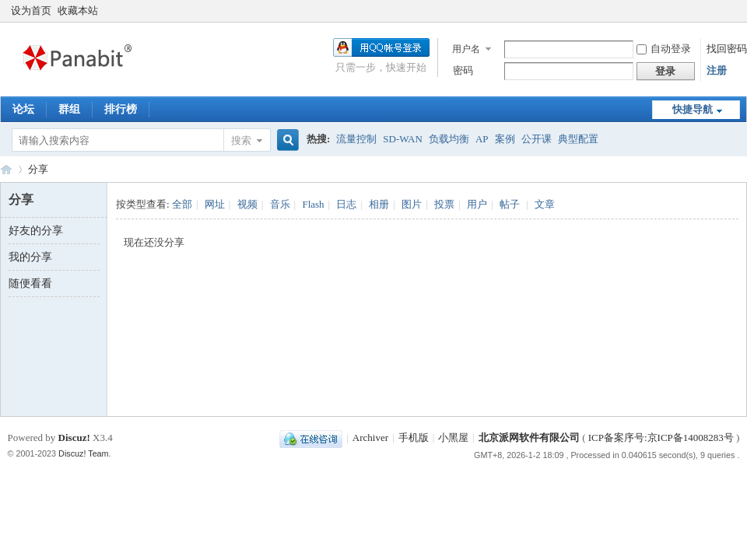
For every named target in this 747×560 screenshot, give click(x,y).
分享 (38, 169)
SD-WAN (403, 139)
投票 (444, 204)
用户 (477, 204)
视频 (247, 204)
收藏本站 (78, 10)
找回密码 (727, 49)
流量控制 (356, 139)
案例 (505, 139)
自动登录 (664, 49)
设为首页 (31, 10)
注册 (717, 70)
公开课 (537, 139)
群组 (69, 109)
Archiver (370, 437)
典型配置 (578, 139)
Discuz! (74, 437)
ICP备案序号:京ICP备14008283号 (661, 437)
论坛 (23, 109)
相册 (379, 204)
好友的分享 (36, 231)
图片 (412, 204)
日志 (346, 204)
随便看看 (30, 283)
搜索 (241, 140)
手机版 (414, 437)
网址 (215, 204)
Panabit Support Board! (6, 169)
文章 (545, 204)
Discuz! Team (84, 453)
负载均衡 (449, 139)
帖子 (510, 204)
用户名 (466, 49)
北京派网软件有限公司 (529, 437)
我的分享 (30, 257)
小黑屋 (453, 437)
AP (482, 139)
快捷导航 (693, 109)
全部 (182, 204)
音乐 (280, 204)
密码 (463, 70)
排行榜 (121, 109)
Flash (313, 204)
